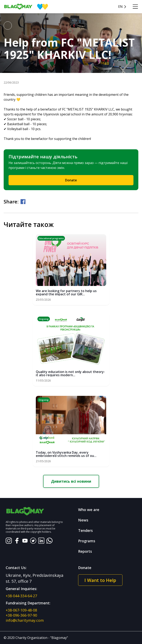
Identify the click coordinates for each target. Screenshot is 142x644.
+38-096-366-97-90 (21, 615)
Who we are (89, 510)
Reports (85, 551)
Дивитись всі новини (71, 481)
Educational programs (51, 238)
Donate (71, 180)
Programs (87, 541)
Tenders (85, 530)
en (120, 7)
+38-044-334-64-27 (21, 596)
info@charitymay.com (25, 620)
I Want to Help (100, 580)
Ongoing (44, 319)
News (83, 520)
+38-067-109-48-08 (21, 610)
